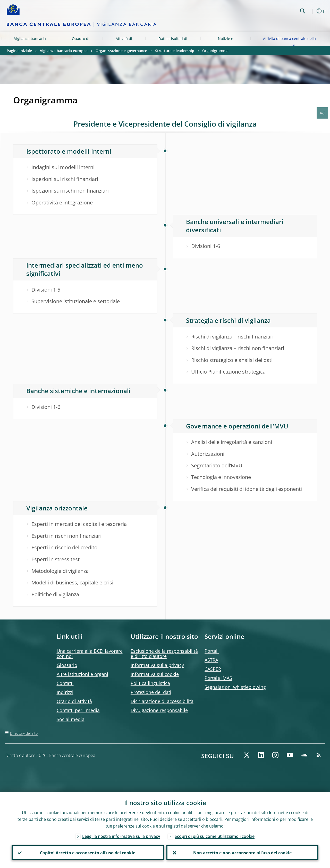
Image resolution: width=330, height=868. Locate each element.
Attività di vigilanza (124, 43)
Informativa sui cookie (155, 674)
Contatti (65, 683)
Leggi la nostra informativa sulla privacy (121, 836)
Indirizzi (65, 692)
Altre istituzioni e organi (82, 674)
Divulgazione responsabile (159, 710)
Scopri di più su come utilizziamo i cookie (215, 836)
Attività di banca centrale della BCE (289, 43)
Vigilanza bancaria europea (30, 43)
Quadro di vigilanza (81, 43)
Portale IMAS (218, 678)
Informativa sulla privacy (157, 665)
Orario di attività (74, 701)
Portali (212, 651)
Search (303, 11)
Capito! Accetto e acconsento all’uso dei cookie (88, 853)
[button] (311, 11)
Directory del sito (24, 733)
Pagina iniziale (19, 51)
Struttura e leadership (175, 51)
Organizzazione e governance (121, 51)
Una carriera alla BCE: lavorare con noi (90, 654)
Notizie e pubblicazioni (226, 43)
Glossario (67, 665)
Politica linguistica (150, 683)
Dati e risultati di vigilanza (173, 43)
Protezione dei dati (151, 692)
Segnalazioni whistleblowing (235, 687)
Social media (71, 719)
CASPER (213, 669)
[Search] (273, 10)
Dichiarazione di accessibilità (162, 701)
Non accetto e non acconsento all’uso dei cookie (242, 853)
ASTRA (211, 660)
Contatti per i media (78, 710)
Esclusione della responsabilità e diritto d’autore (164, 654)
